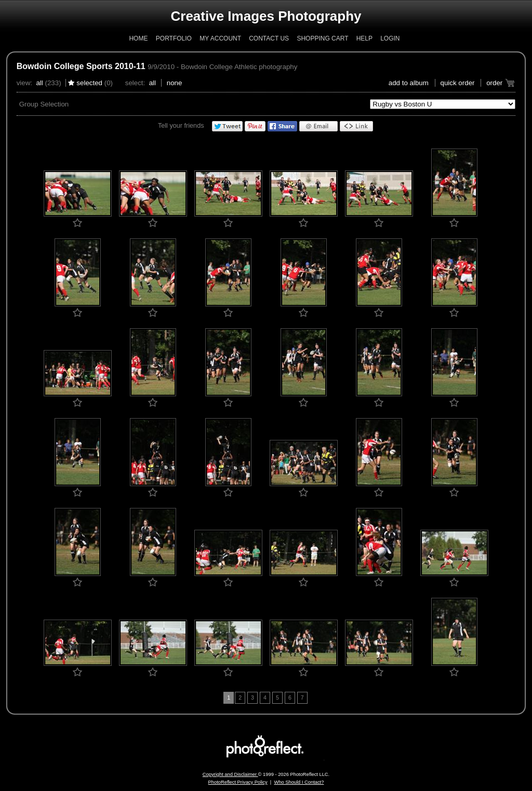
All (39, 83)
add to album (409, 83)
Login (390, 38)
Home (138, 38)
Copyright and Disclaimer (230, 774)
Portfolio (174, 38)
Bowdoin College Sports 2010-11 (81, 66)
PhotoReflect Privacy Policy (238, 782)
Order (494, 83)
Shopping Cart (322, 38)
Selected (89, 83)
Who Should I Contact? (299, 782)
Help (364, 38)
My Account (220, 38)
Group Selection (44, 104)
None (175, 83)
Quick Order (458, 83)
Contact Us (269, 38)
